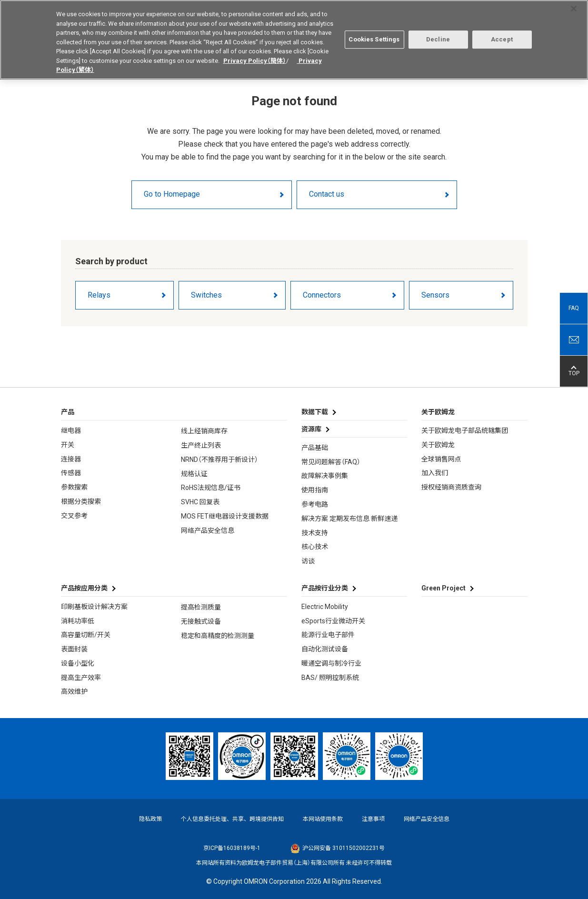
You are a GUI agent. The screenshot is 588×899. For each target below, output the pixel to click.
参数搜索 (74, 487)
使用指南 (315, 490)
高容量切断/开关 (86, 635)
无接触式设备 (201, 621)
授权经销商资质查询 (451, 487)
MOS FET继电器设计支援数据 (225, 516)
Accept (502, 36)
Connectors (322, 295)
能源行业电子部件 (328, 635)
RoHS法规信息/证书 (211, 488)
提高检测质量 (201, 607)
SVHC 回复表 (200, 502)
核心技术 (315, 547)
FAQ (574, 308)
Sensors (435, 295)
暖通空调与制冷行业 (331, 663)
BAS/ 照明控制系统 (330, 678)
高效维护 (74, 691)
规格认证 (194, 474)
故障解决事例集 (325, 476)
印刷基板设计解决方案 (94, 607)
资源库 (311, 429)
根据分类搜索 (81, 501)
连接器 (71, 459)
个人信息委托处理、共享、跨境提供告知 (232, 819)
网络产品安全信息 (208, 530)
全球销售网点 (441, 459)
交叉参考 (74, 516)
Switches (206, 295)
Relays (99, 295)
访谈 (308, 561)
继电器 (71, 430)
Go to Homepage (172, 194)
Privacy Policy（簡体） (255, 57)
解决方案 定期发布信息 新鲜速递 (349, 519)
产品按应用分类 (84, 588)
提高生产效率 (81, 678)
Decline (438, 36)
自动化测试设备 (325, 649)
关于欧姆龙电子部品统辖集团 (465, 430)
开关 (68, 445)
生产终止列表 (201, 445)
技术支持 (315, 533)
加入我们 (435, 473)
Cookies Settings (374, 36)
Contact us (327, 194)
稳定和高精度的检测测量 (218, 636)
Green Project (443, 588)
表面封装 (74, 649)
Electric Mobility (325, 607)
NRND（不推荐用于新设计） (219, 459)
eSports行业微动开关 (333, 621)
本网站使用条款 (323, 819)
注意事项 (373, 819)
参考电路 (315, 504)
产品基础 (315, 448)
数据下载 (315, 412)
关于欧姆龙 (438, 445)
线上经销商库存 (204, 431)
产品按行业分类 (325, 588)
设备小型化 (78, 663)
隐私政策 (150, 819)
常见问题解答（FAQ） (331, 462)
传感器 (71, 473)
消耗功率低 (78, 621)
